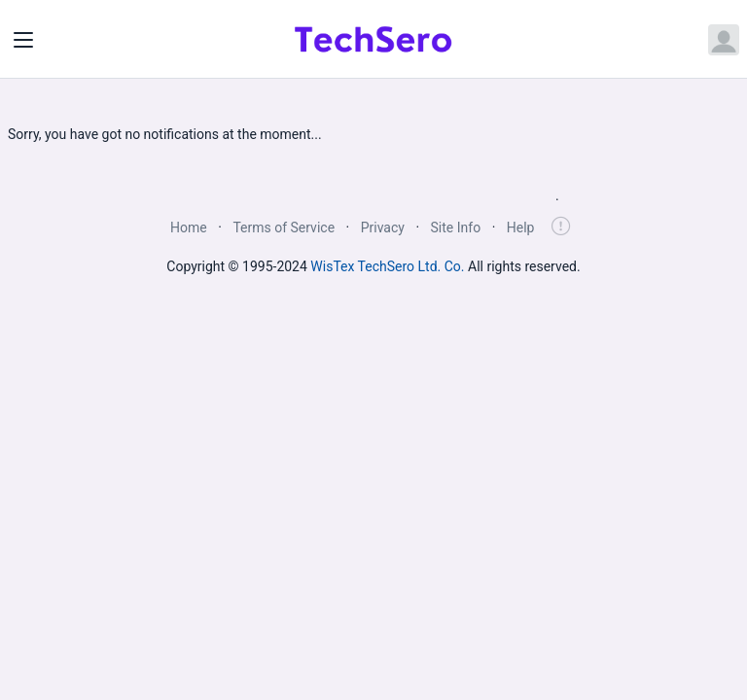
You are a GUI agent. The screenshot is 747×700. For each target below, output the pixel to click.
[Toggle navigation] (23, 40)
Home (189, 227)
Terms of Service (284, 227)
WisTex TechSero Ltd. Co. (387, 266)
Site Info (456, 227)
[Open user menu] (724, 40)
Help (521, 227)
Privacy (383, 227)
